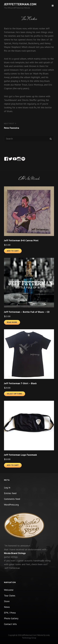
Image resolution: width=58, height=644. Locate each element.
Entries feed (10, 493)
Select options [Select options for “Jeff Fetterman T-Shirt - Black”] (15, 394)
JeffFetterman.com (20, 4)
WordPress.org (11, 505)
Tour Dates (10, 596)
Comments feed (12, 499)
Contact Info (10, 624)
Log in (7, 488)
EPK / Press (10, 613)
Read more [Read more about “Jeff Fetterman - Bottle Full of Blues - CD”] (12, 322)
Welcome (9, 590)
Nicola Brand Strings (15, 553)
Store (7, 601)
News (7, 607)
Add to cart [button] (13, 251)
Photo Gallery (11, 618)
